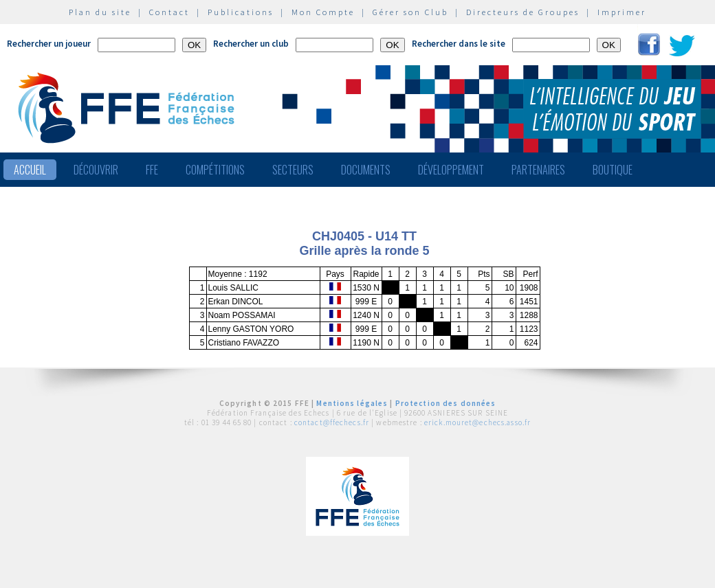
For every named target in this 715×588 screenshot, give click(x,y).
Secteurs (293, 170)
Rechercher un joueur (49, 44)
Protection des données (446, 403)
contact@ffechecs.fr (332, 422)
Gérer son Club (410, 12)
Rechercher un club (251, 44)
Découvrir (96, 170)
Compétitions (215, 170)
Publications (241, 12)
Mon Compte (323, 12)
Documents (366, 170)
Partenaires (538, 170)
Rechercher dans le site (459, 44)
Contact (169, 12)
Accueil (30, 170)
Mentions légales (352, 403)
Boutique (613, 170)
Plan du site (100, 12)
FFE (152, 170)
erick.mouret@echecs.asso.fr (477, 422)
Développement (451, 170)
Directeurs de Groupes (523, 12)
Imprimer (622, 12)
